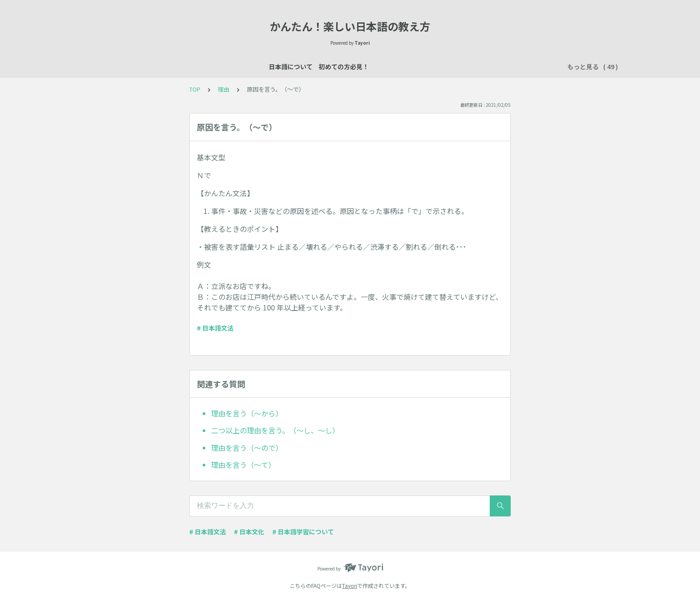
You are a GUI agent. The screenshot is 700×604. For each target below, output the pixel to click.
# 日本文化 (249, 532)
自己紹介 (294, 67)
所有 (437, 67)
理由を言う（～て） (243, 465)
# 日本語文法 (215, 328)
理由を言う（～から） (247, 413)
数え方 (378, 67)
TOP (195, 89)
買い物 (409, 67)
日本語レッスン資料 (241, 67)
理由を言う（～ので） (247, 448)
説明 (325, 67)
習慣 (506, 67)
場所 (350, 67)
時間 (531, 67)
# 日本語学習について (303, 532)
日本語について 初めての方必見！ (150, 67)
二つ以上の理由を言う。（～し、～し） (275, 430)
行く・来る (472, 67)
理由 (224, 89)
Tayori (350, 585)
